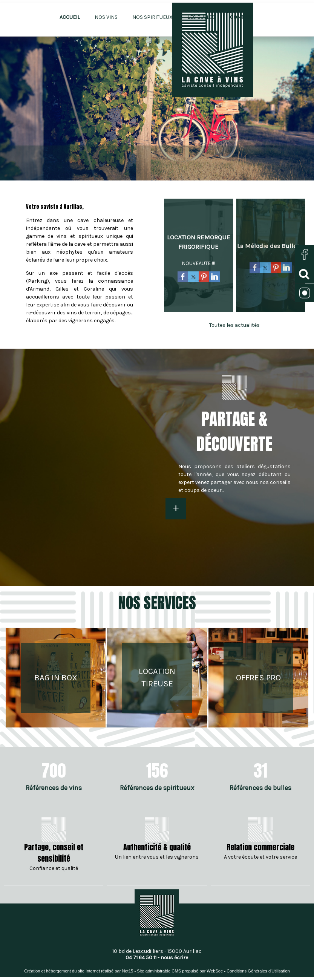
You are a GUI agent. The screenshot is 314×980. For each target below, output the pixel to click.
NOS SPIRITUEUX (152, 17)
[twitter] (193, 278)
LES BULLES (201, 17)
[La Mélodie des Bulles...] (270, 246)
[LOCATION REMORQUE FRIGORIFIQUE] (198, 242)
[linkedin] (214, 278)
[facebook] (183, 278)
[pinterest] (204, 278)
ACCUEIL (70, 17)
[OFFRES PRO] (258, 678)
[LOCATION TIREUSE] (157, 678)
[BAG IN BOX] (56, 678)
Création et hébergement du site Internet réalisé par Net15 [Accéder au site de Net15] (79, 971)
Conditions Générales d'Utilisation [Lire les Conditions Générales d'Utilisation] (258, 971)
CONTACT (241, 17)
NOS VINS (106, 17)
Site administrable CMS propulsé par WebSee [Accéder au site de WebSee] (180, 971)
